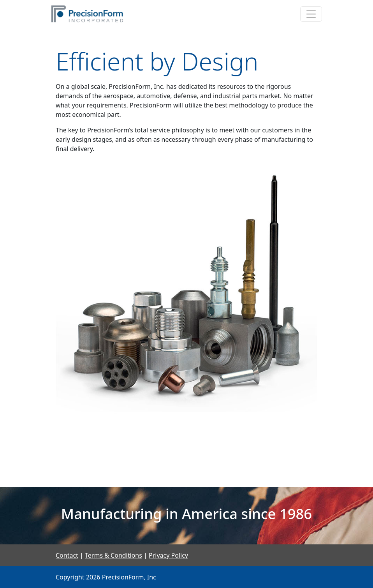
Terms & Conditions (113, 555)
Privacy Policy (168, 555)
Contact (67, 555)
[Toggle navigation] (311, 14)
